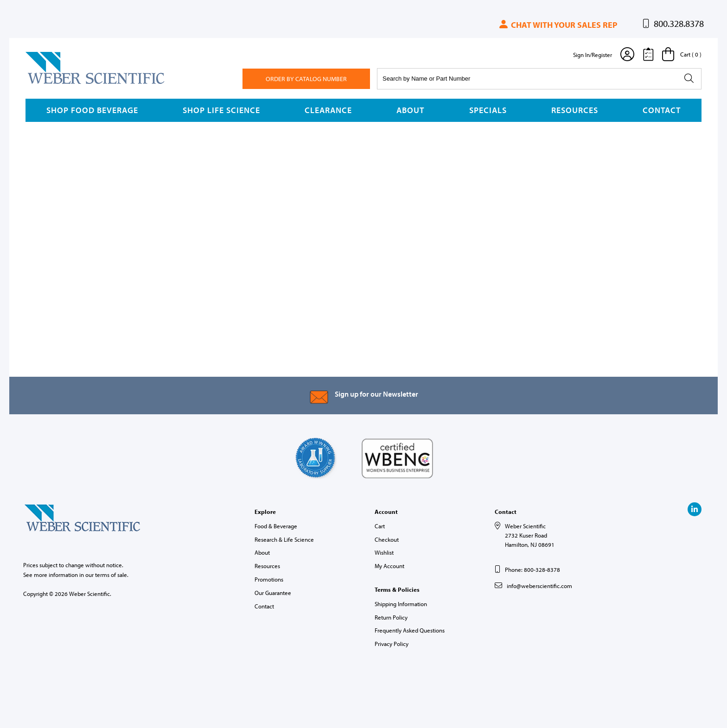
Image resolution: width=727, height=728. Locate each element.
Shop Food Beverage (92, 110)
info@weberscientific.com (539, 586)
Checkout (387, 539)
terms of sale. (112, 575)
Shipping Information (401, 604)
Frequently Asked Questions (410, 630)
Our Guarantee (273, 593)
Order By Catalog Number (306, 79)
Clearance (328, 110)
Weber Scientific (47, 83)
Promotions (269, 579)
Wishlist (384, 552)
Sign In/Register (593, 55)
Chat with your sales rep (558, 25)
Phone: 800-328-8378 (532, 570)
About (410, 110)
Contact (662, 110)
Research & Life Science (284, 539)
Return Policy (391, 617)
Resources (575, 110)
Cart (380, 526)
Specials (488, 110)
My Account (389, 566)
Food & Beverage (276, 526)
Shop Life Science (221, 110)
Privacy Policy (392, 644)
